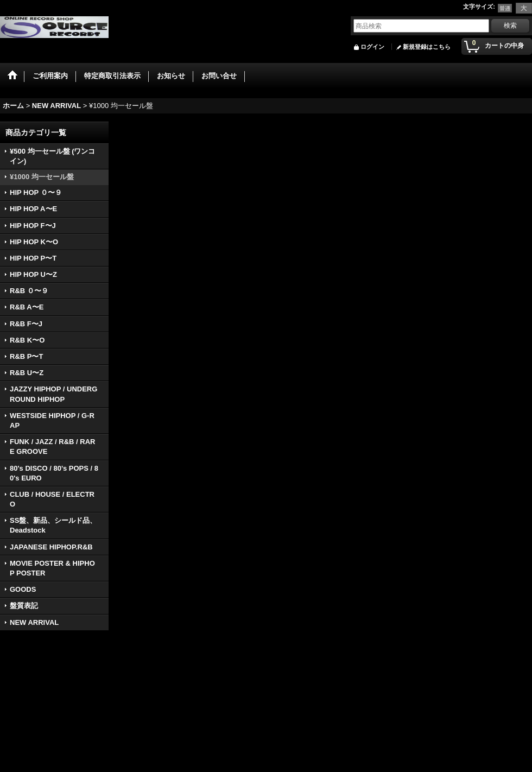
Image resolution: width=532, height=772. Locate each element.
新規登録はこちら (427, 47)
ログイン (372, 47)
